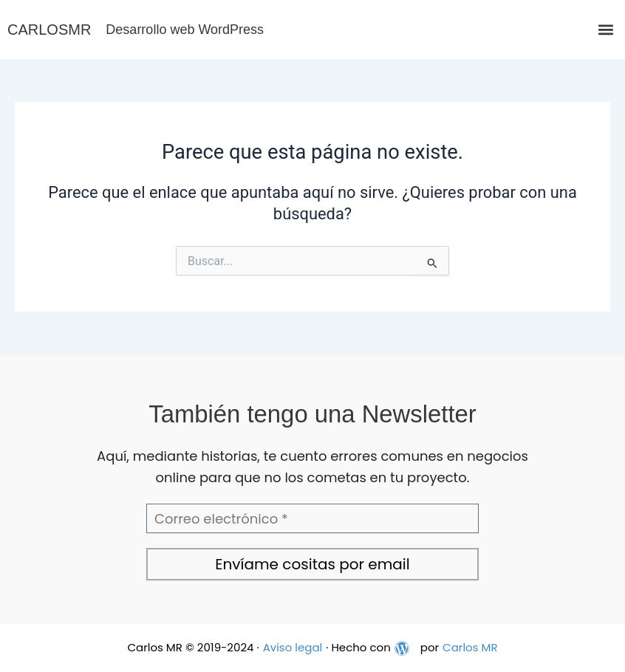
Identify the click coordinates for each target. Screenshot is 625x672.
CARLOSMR (49, 30)
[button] (605, 30)
